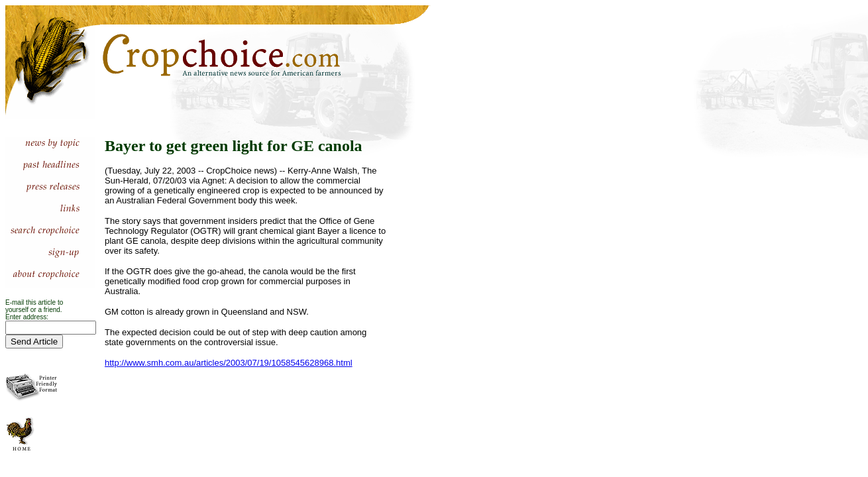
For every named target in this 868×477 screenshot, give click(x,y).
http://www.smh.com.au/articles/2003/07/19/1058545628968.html (229, 363)
